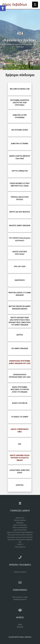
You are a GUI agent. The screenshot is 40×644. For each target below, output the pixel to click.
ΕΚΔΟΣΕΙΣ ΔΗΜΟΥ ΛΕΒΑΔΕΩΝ (20, 226)
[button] (3, 8)
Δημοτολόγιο (20, 518)
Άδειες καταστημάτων (20, 528)
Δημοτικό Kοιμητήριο (20, 525)
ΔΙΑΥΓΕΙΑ (20, 335)
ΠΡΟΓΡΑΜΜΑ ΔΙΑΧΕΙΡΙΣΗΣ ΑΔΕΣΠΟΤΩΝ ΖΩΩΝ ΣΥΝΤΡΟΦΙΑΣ (20, 103)
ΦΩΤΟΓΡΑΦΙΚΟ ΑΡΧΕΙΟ (20, 130)
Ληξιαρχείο (20, 523)
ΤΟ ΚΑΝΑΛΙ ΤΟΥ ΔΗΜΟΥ (20, 417)
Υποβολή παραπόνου (20, 599)
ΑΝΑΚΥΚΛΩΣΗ (20, 280)
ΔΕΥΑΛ (20, 625)
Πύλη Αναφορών (20, 547)
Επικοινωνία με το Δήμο (20, 597)
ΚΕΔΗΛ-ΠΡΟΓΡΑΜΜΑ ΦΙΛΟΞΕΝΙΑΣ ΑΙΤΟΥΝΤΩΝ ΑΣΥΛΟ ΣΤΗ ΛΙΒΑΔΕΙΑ (20, 389)
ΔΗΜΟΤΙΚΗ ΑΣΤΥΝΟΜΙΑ (20, 144)
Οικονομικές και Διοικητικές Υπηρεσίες (20, 537)
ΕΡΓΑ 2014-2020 (20, 266)
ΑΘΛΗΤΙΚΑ (20, 485)
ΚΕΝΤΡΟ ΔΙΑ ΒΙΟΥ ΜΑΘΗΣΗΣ (20, 212)
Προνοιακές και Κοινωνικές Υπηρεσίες (20, 535)
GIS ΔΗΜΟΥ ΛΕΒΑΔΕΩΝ (20, 348)
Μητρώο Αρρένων (20, 520)
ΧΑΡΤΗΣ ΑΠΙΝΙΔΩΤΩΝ (20, 171)
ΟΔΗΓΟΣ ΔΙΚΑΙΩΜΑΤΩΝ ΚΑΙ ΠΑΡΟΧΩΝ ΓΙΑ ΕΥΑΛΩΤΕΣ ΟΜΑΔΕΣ (20, 458)
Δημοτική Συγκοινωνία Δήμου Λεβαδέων (20, 532)
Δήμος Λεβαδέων (15, 4)
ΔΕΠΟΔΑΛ (20, 627)
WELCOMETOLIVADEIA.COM (20, 89)
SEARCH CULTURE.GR (20, 403)
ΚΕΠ (20, 444)
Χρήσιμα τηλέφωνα (20, 572)
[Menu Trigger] (35, 5)
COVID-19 (20, 544)
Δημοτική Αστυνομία (20, 530)
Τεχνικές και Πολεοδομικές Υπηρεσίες (20, 540)
